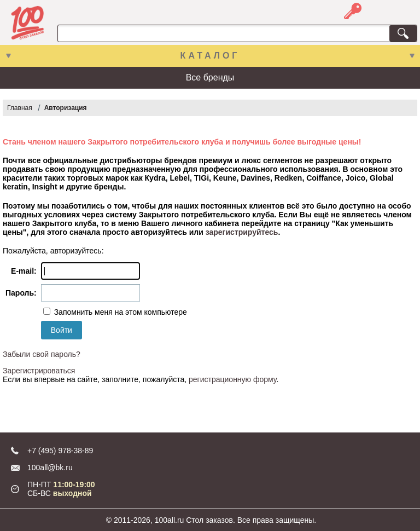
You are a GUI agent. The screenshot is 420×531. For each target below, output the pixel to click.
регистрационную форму (232, 379)
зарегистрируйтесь (242, 232)
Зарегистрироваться (39, 371)
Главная (20, 108)
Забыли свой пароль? (42, 354)
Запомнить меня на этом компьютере (119, 312)
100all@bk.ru (50, 467)
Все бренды (210, 77)
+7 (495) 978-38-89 (60, 451)
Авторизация (66, 108)
